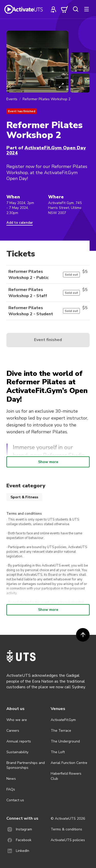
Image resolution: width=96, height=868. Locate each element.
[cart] (65, 9)
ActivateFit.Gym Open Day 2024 (46, 150)
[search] (76, 9)
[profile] (54, 9)
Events (12, 99)
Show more (48, 462)
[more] (87, 9)
